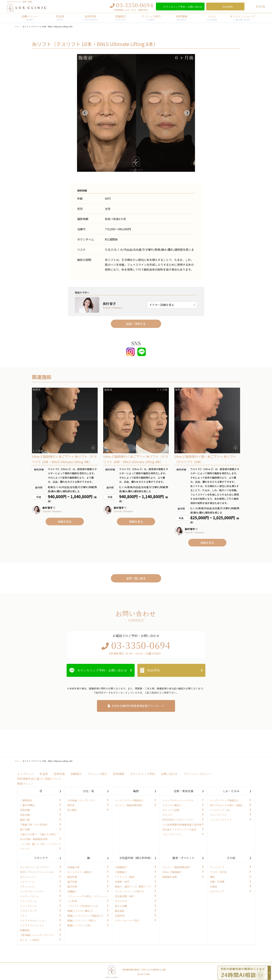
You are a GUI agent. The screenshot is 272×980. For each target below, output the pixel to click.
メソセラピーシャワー (32, 891)
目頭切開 (25, 810)
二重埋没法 (26, 800)
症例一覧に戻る (136, 578)
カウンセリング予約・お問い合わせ (102, 670)
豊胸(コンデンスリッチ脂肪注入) (85, 916)
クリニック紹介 (151, 18)
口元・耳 (88, 791)
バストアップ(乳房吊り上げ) (83, 906)
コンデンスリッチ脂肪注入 (129, 800)
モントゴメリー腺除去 (79, 872)
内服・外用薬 (217, 882)
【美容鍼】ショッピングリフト (37, 935)
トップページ (25, 774)
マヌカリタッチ (28, 911)
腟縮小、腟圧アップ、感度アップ (133, 887)
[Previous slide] (85, 113)
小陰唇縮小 (121, 867)
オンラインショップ (242, 18)
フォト (24, 916)
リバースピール (28, 906)
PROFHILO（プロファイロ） (178, 820)
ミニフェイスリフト (221, 820)
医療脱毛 (25, 930)
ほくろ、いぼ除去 (30, 940)
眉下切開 (25, 829)
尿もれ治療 (121, 906)
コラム (212, 18)
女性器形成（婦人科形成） (136, 858)
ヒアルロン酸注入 (172, 805)
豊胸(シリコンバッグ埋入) (81, 920)
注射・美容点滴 (184, 791)
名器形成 (120, 916)
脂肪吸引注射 (170, 877)
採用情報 (182, 18)
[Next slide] (187, 113)
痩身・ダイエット (183, 858)
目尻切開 (25, 815)
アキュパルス (27, 887)
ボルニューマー (28, 877)
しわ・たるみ (231, 791)
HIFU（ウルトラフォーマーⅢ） (37, 872)
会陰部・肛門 (122, 882)
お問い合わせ (169, 774)
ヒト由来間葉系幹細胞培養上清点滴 (182, 825)
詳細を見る (65, 522)
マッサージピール (29, 896)
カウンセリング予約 (142, 774)
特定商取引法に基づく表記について (39, 779)
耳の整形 (72, 810)
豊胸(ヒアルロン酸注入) (80, 911)
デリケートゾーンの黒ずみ (129, 891)
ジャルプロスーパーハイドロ (178, 800)
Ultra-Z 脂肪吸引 (172, 872)
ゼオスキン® (217, 891)
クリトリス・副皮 (125, 877)
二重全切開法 (27, 805)
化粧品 (214, 887)
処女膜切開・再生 (125, 896)
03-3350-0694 (135, 5)
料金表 (60, 18)
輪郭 (136, 791)
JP (258, 6)
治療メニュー (30, 18)
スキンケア (41, 858)
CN (263, 6)
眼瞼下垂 (25, 820)
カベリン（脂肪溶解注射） (129, 805)
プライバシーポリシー (197, 774)
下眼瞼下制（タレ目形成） (35, 825)
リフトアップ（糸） (221, 810)
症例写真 (90, 18)
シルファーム (27, 882)
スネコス (167, 815)
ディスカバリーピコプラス (34, 867)
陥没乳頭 (72, 877)
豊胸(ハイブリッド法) (79, 925)
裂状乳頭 (72, 887)
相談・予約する (136, 324)
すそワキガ (121, 901)
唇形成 (71, 805)
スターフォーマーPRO (127, 920)
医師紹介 (121, 18)
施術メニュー (25, 784)
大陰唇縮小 (121, 872)
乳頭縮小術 (73, 867)
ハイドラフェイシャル (32, 925)
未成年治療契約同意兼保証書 (138, 706)
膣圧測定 (120, 911)
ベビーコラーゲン (172, 834)
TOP (17, 26)
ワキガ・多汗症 (218, 872)
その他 (231, 858)
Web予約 (153, 670)
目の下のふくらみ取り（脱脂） (227, 805)
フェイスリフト (218, 815)
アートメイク (217, 867)
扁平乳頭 (72, 882)
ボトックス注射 (171, 810)
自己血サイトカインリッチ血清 (179, 829)
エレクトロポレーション (33, 920)
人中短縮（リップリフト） (82, 800)
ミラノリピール (28, 901)
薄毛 (212, 877)
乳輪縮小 (72, 891)
